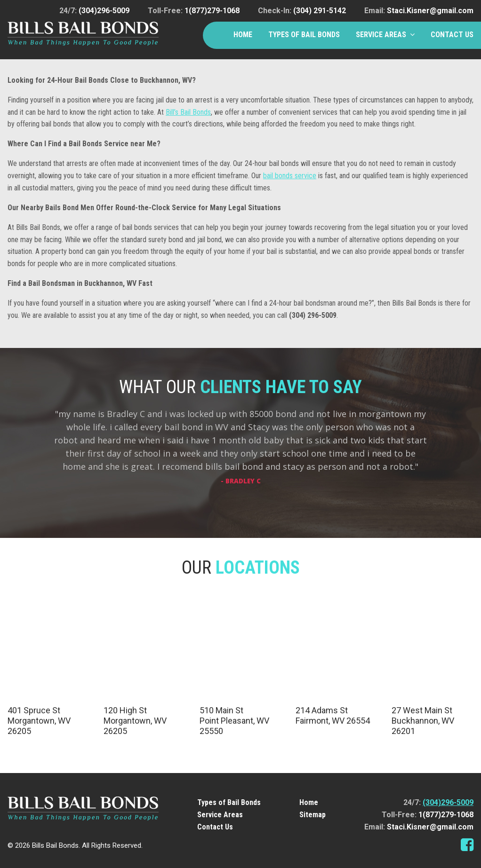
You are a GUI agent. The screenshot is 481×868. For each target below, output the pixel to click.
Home (243, 35)
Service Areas (381, 35)
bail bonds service (290, 176)
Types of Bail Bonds (304, 35)
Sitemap (313, 815)
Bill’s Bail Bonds (188, 112)
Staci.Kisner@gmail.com (430, 11)
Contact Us (452, 35)
